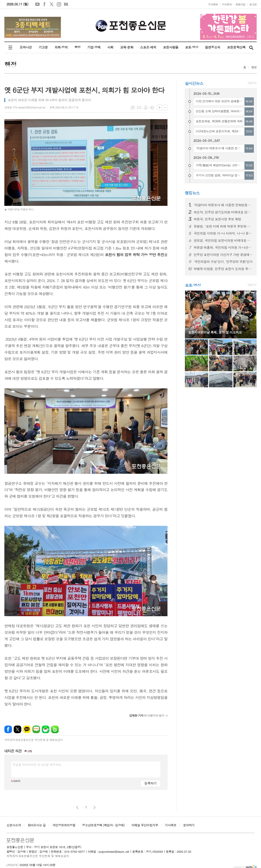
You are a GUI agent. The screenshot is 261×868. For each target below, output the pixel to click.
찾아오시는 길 (37, 825)
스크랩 (152, 108)
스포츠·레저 (148, 47)
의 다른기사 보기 (147, 715)
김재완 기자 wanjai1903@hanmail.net (25, 107)
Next (251, 314)
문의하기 (189, 825)
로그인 (253, 4)
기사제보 (213, 4)
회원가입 (240, 4)
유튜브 (37, 4)
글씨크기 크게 (160, 107)
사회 (110, 47)
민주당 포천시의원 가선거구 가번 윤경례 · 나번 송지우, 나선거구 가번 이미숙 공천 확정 (223, 255)
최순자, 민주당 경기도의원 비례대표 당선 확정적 (223, 212)
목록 (133, 108)
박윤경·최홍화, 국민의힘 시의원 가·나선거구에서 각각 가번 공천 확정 (223, 247)
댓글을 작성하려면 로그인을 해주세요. (37, 765)
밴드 (55, 729)
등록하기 (151, 783)
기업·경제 (94, 47)
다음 (95, 808)
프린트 (146, 108)
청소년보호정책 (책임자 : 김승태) (103, 825)
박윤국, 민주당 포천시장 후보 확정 (217, 219)
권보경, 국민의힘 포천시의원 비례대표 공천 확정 (223, 240)
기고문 (43, 47)
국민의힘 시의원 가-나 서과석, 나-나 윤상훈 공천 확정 (223, 233)
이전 (77, 808)
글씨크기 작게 (165, 107)
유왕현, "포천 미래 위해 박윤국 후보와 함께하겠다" (223, 226)
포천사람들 (171, 47)
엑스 (52, 4)
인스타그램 (59, 4)
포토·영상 (192, 47)
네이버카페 (46, 729)
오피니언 (26, 47)
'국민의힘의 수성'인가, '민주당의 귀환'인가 (223, 262)
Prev (190, 314)
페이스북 (45, 4)
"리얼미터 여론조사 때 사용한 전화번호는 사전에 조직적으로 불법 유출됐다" (223, 205)
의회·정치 (61, 47)
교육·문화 (127, 47)
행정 (77, 47)
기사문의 (227, 4)
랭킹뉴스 (192, 193)
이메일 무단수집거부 (145, 825)
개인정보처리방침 (64, 825)
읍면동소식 (213, 47)
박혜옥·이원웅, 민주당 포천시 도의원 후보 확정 (223, 269)
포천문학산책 (236, 47)
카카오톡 (27, 729)
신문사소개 (14, 825)
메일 (139, 108)
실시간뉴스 (194, 83)
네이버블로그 (66, 4)
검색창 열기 (251, 47)
